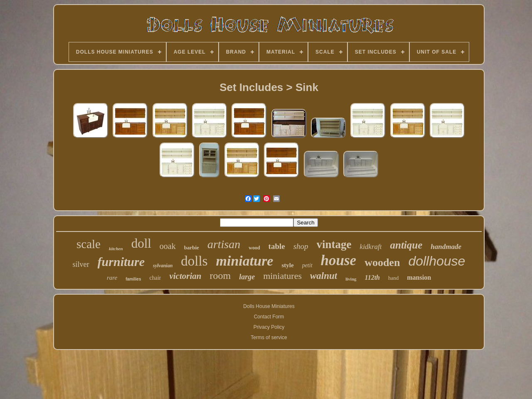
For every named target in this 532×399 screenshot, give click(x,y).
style (287, 265)
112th (372, 277)
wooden (382, 262)
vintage (334, 244)
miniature (245, 261)
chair (155, 278)
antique (406, 245)
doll (141, 243)
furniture (121, 262)
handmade (446, 247)
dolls (194, 261)
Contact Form (269, 317)
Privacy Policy (269, 327)
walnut (324, 276)
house (339, 260)
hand (393, 278)
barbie (192, 248)
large (247, 277)
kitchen (116, 249)
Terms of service (269, 337)
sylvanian (163, 266)
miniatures (282, 276)
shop (301, 246)
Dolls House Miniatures (269, 306)
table (277, 246)
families (133, 279)
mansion (419, 277)
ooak (168, 246)
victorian (185, 276)
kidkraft (371, 247)
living (351, 279)
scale (89, 244)
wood (254, 248)
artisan (224, 244)
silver (81, 264)
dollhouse (437, 261)
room (220, 276)
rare (112, 278)
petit (307, 265)
